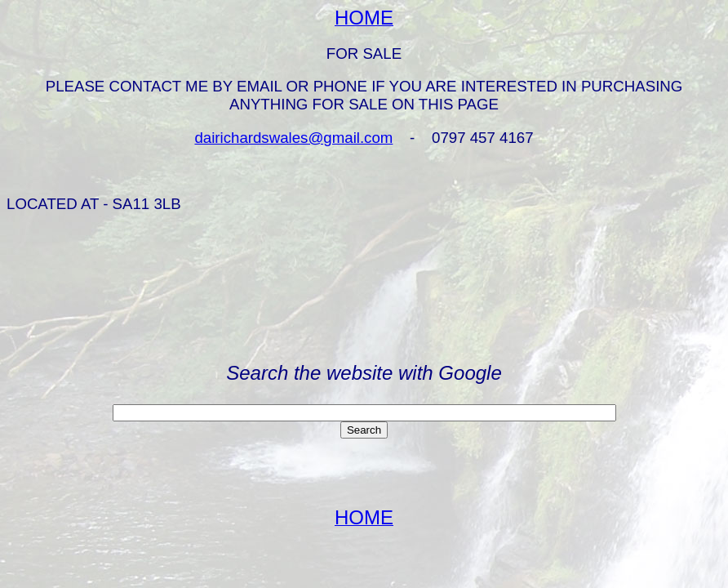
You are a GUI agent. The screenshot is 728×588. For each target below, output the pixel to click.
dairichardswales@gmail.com (293, 138)
